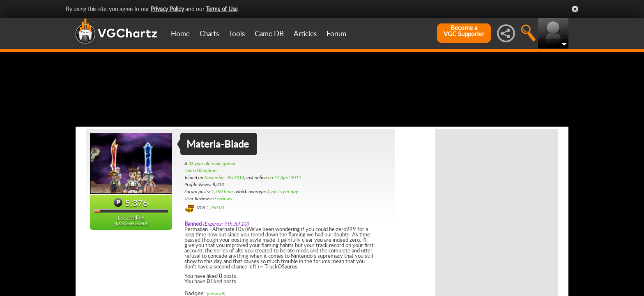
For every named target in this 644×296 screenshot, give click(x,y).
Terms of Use (222, 9)
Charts (209, 34)
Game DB (269, 34)
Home (180, 34)
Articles (305, 34)
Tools (237, 34)
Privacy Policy (167, 9)
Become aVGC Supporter (464, 31)
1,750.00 (215, 248)
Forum (336, 34)
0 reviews (223, 239)
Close (575, 9)
